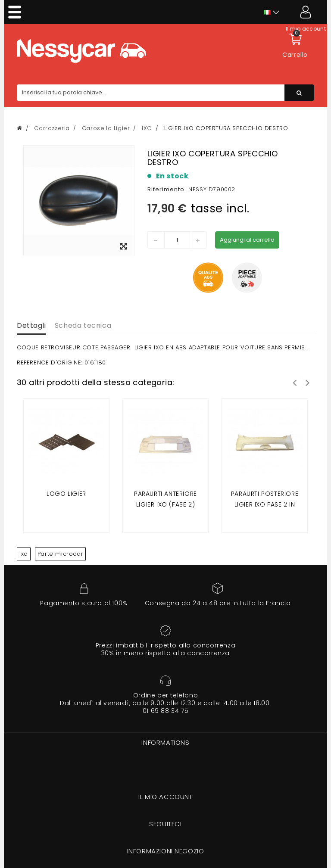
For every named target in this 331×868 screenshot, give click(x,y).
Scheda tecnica (83, 325)
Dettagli (31, 325)
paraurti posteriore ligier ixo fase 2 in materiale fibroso (265, 505)
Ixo (24, 554)
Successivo (308, 382)
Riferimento (166, 189)
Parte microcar (60, 554)
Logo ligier (66, 494)
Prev (295, 382)
